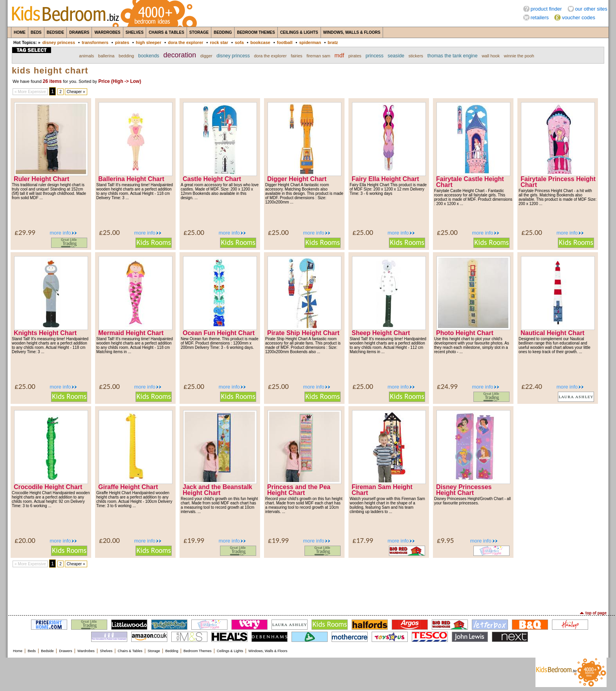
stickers (416, 56)
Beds (36, 32)
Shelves (135, 32)
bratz (333, 42)
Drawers (79, 32)
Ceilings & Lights (299, 32)
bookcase (260, 42)
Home (20, 32)
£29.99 (25, 232)
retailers (540, 17)
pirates (122, 42)
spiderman (310, 42)
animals (86, 56)
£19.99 (194, 540)
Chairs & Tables (166, 32)
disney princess (59, 42)
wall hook (491, 56)
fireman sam (318, 56)
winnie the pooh (519, 56)
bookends (149, 56)
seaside (396, 56)
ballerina (106, 56)
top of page (596, 613)
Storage (199, 32)
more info (60, 233)
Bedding (223, 32)
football (285, 42)
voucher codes (578, 17)
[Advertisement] (308, 589)
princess (374, 56)
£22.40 (532, 386)
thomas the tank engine (453, 56)
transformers (95, 42)
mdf (339, 55)
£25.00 (109, 232)
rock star (219, 42)
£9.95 (445, 540)
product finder (546, 9)
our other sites (591, 9)
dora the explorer (185, 42)
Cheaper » (76, 92)
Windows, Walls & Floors (352, 32)
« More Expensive (30, 92)
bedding (126, 56)
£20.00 (25, 540)
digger (206, 56)
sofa (239, 42)
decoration (180, 55)
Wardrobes (107, 32)
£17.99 (363, 540)
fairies (296, 56)
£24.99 (447, 386)
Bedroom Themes (256, 32)
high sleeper (149, 42)
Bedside (55, 32)
